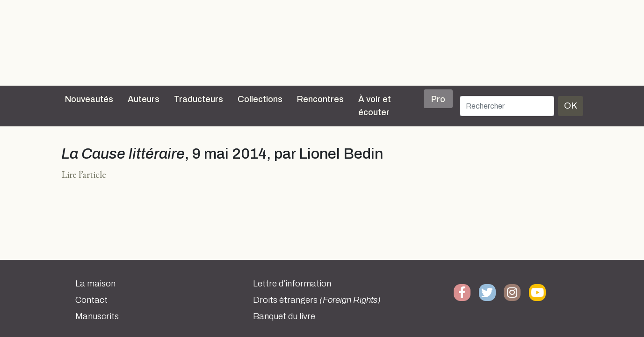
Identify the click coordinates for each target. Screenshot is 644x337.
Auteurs (144, 99)
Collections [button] (260, 99)
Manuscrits (97, 316)
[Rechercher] (507, 106)
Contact (91, 300)
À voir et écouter (375, 106)
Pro (438, 99)
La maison (95, 284)
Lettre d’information (292, 284)
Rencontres (320, 99)
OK (571, 106)
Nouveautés (89, 99)
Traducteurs (199, 99)
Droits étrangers (317, 300)
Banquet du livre (284, 316)
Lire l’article (84, 174)
